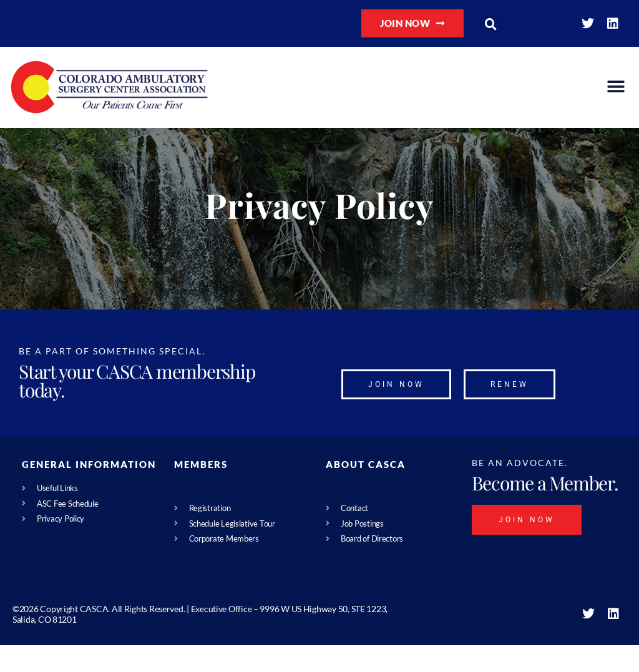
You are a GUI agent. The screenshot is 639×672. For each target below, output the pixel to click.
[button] (491, 24)
